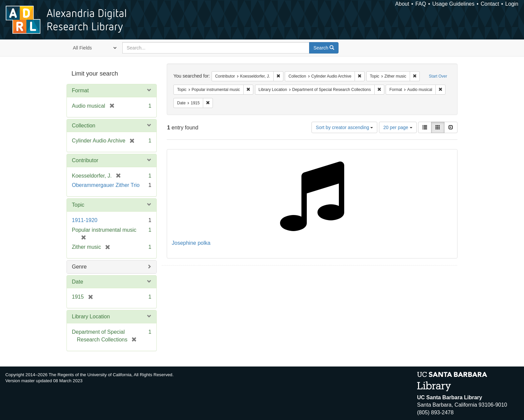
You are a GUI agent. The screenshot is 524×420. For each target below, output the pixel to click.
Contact (490, 4)
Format (80, 90)
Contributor (85, 160)
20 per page (398, 127)
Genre (79, 267)
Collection (84, 126)
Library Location (91, 317)
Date (78, 282)
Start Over (438, 76)
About (402, 4)
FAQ (421, 4)
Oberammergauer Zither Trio (106, 185)
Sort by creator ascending (344, 127)
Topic (78, 205)
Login (512, 4)
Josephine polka (191, 243)
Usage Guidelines (453, 4)
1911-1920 (85, 220)
